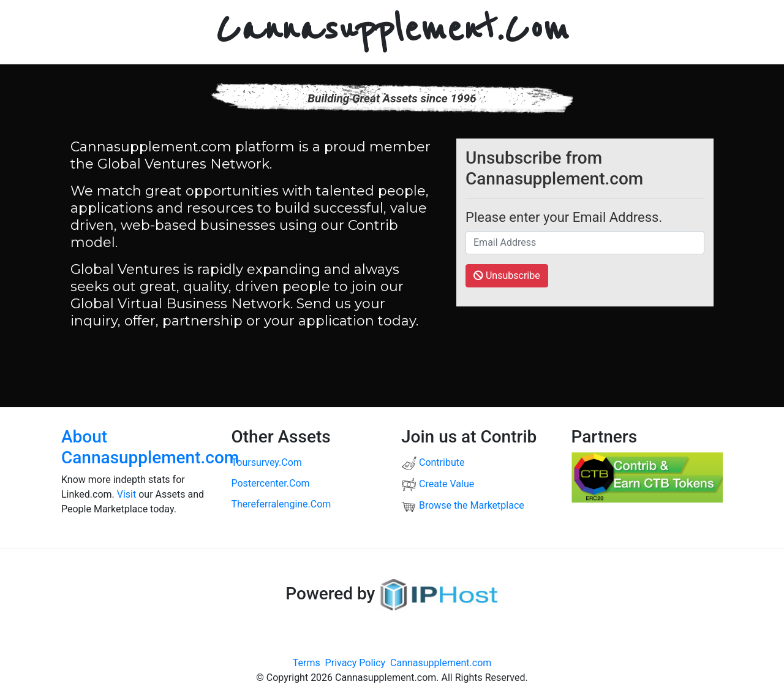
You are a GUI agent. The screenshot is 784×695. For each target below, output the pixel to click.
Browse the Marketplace (463, 505)
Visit (126, 494)
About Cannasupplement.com (150, 447)
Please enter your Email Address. (564, 217)
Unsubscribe (507, 275)
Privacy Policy (356, 663)
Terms (307, 663)
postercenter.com (271, 483)
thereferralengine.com (281, 504)
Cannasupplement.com (441, 663)
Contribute (433, 462)
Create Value (438, 484)
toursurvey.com (267, 462)
